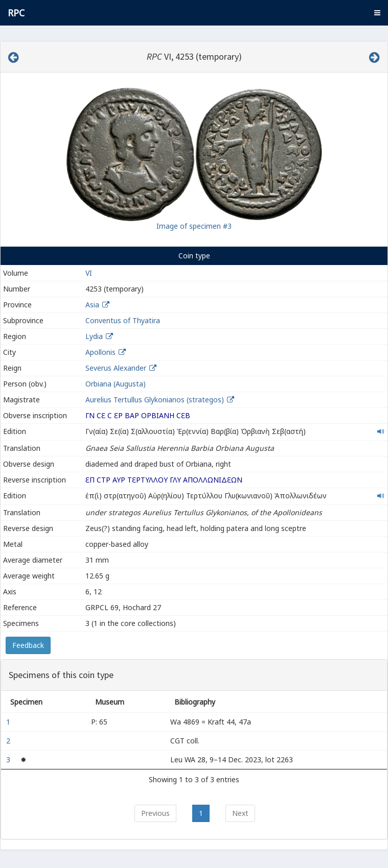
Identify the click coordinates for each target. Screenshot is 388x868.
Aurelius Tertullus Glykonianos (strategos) (156, 400)
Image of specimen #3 (194, 226)
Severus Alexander (116, 368)
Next (240, 813)
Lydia (94, 336)
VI (89, 273)
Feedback (28, 645)
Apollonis (100, 352)
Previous (155, 813)
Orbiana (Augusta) (116, 384)
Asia (92, 305)
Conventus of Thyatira (123, 320)
